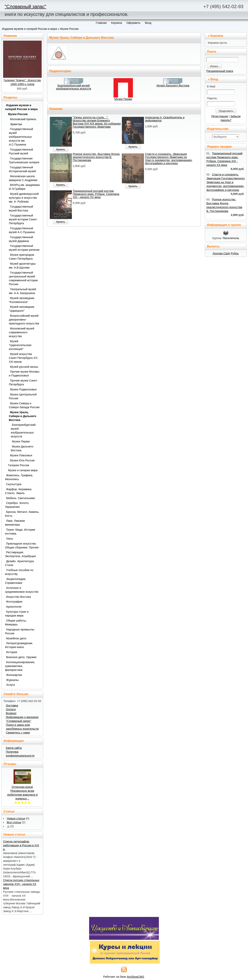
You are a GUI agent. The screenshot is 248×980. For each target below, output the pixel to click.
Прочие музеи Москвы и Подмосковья (24, 374)
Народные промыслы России (20, 631)
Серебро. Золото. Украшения (17, 505)
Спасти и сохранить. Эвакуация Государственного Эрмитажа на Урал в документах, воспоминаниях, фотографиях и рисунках (169, 159)
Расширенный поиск (220, 71)
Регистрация (220, 116)
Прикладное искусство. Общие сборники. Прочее (22, 546)
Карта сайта (14, 748)
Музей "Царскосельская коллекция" (20, 345)
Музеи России (69, 29)
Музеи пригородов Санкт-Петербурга (22, 257)
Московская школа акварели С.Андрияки (23, 178)
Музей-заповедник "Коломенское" (22, 300)
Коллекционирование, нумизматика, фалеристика (20, 666)
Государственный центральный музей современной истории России (23, 278)
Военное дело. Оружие (21, 657)
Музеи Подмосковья (23, 389)
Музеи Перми (123, 99)
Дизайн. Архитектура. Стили (20, 563)
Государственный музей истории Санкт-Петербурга (23, 219)
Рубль (235, 253)
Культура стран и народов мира (17, 614)
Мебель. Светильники (21, 498)
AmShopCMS (136, 977)
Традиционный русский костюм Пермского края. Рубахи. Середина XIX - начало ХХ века (96, 194)
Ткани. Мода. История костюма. (20, 532)
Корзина (217, 36)
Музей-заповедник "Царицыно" (22, 309)
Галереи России (19, 465)
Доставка (12, 705)
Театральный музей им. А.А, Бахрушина (23, 291)
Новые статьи (16, 818)
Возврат (11, 713)
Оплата (11, 709)
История (12, 652)
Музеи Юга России (22, 460)
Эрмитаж (16, 124)
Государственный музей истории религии (24, 248)
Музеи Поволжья (21, 455)
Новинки (56, 109)
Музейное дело (16, 638)
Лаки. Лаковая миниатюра (15, 523)
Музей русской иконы (24, 367)
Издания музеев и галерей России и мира (29, 29)
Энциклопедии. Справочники (16, 581)
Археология (14, 607)
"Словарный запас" (25, 6)
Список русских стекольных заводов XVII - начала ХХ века (21, 884)
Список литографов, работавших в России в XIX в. (21, 845)
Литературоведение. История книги (19, 645)
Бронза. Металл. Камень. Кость (22, 514)
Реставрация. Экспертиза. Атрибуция (20, 554)
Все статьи (14, 822)
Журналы (12, 680)
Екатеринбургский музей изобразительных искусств (74, 87)
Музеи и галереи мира (23, 470)
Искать (214, 66)
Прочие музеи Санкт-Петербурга (23, 382)
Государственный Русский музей (21, 151)
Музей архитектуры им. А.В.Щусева (22, 266)
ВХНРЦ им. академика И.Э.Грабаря (24, 187)
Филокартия (14, 675)
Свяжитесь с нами (18, 733)
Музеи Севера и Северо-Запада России (24, 405)
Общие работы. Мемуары (16, 623)
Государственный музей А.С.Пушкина (22, 230)
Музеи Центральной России (23, 396)
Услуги (11, 685)
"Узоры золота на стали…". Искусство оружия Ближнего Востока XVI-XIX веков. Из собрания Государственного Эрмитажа (97, 122)
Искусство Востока (19, 597)
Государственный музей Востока (21, 209)
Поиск (212, 52)
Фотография (14, 602)
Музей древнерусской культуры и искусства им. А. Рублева (24, 198)
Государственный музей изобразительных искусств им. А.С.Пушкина (21, 137)
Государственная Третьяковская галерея (24, 160)
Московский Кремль (23, 119)
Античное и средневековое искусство (22, 590)
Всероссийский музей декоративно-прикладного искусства (24, 320)
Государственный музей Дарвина (21, 239)
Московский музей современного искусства (22, 332)
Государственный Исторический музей (22, 169)
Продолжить (226, 111)
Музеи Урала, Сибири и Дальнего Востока (23, 416)
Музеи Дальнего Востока (173, 86)
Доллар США (221, 253)
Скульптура (14, 484)
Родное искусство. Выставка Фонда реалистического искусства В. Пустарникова (96, 157)
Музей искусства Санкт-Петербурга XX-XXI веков (24, 358)
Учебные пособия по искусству (19, 572)
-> (8, 826)
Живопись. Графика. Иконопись (19, 477)
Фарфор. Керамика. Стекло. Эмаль (19, 491)
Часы (10, 539)
